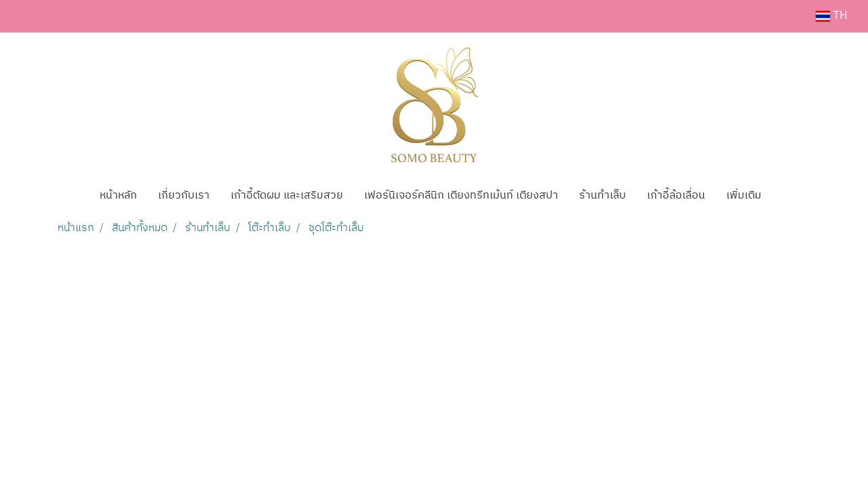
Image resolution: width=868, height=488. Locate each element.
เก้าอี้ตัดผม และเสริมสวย (287, 196)
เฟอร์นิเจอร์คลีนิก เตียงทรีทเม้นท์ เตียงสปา (461, 196)
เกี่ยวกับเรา (184, 196)
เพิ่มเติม (744, 196)
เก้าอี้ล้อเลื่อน (676, 196)
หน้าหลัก (118, 196)
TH (832, 16)
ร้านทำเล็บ (603, 196)
